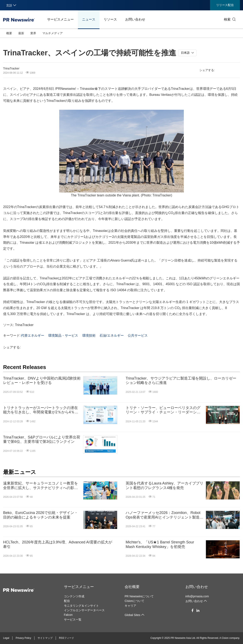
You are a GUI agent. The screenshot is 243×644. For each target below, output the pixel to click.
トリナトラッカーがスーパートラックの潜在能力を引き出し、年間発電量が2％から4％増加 (41, 410)
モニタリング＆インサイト (81, 606)
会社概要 (132, 587)
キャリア (130, 606)
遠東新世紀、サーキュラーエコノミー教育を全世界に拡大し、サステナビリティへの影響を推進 (40, 486)
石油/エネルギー (112, 335)
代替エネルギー (33, 335)
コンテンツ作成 (74, 596)
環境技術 (89, 335)
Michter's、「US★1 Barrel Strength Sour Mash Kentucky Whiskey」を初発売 (160, 544)
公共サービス (138, 335)
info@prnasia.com (197, 596)
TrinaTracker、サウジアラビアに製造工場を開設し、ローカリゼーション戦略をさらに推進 (181, 381)
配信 (67, 601)
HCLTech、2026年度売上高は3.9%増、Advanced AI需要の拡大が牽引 (58, 544)
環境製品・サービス (63, 335)
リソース (110, 19)
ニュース (89, 19)
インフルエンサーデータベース (84, 610)
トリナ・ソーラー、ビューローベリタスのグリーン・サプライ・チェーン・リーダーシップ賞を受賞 (163, 410)
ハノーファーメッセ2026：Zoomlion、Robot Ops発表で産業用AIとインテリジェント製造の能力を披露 (164, 515)
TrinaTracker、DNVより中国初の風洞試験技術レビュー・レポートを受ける (42, 381)
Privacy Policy (23, 638)
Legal (6, 638)
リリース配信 (225, 5)
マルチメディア (53, 33)
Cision (225, 638)
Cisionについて (134, 601)
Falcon (68, 615)
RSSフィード (67, 638)
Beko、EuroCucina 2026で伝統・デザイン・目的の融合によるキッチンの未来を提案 (40, 515)
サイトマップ (45, 638)
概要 (9, 33)
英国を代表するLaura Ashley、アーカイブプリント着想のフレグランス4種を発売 (164, 486)
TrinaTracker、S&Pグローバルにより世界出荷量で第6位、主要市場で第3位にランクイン (42, 439)
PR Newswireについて (139, 596)
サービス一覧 (73, 620)
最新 (21, 33)
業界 (33, 33)
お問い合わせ (135, 19)
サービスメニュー (60, 19)
